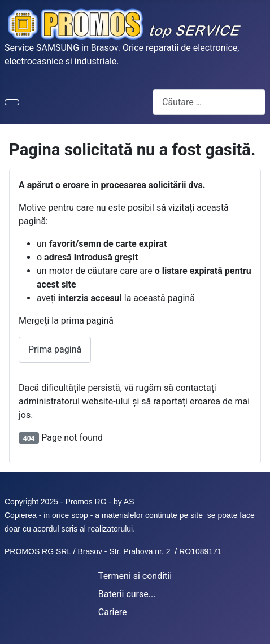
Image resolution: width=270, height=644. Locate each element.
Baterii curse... (127, 594)
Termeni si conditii (135, 576)
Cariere (113, 612)
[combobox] (209, 102)
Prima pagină (55, 349)
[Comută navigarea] (12, 102)
